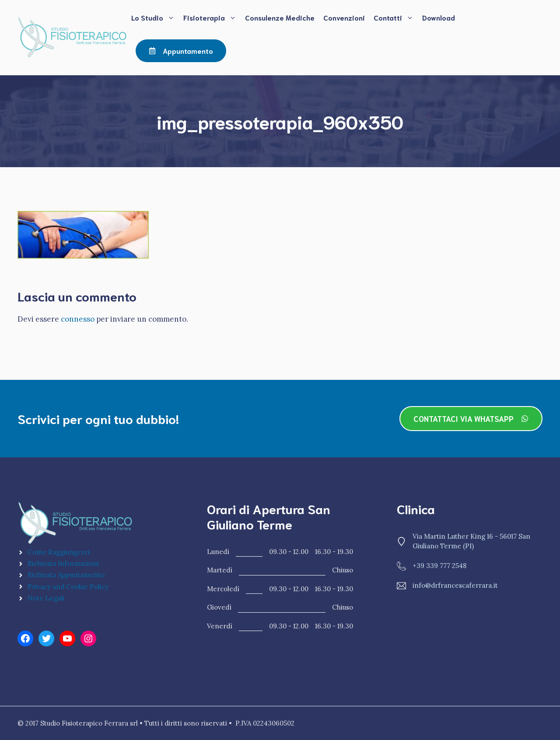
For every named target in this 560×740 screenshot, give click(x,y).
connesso (78, 319)
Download (439, 17)
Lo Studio (155, 18)
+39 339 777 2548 (439, 566)
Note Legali (46, 598)
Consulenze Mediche (280, 17)
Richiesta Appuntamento (66, 575)
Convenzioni (344, 17)
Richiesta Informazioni (63, 563)
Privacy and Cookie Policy (68, 587)
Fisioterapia (212, 18)
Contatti (396, 18)
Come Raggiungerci (59, 552)
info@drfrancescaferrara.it (455, 585)
